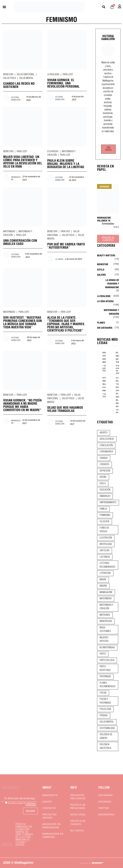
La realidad (53, 75)
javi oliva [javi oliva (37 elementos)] (105, 551)
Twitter (104, 808)
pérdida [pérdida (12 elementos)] (104, 716)
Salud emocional (26, 75)
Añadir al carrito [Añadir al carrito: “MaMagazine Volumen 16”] (108, 239)
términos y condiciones (31, 804)
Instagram (106, 795)
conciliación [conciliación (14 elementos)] (106, 445)
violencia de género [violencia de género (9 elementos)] (106, 736)
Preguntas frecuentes (78, 797)
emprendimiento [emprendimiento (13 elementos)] (108, 503)
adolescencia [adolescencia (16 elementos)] (107, 439)
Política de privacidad (78, 806)
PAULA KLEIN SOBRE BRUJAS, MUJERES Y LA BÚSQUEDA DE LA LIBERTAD (66, 163)
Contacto (49, 808)
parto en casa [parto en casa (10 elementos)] (107, 660)
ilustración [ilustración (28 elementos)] (106, 538)
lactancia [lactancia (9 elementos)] (105, 557)
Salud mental (26, 78)
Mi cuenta (77, 830)
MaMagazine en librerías (53, 835)
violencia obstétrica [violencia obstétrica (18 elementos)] (105, 746)
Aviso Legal (78, 814)
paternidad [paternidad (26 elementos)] (105, 677)
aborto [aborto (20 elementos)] (104, 433)
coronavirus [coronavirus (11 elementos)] (106, 452)
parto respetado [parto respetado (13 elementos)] (105, 668)
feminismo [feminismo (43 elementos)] (105, 515)
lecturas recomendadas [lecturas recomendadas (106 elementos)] (107, 565)
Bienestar (8, 75)
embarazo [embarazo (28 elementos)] (105, 496)
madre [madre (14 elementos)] (103, 580)
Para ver (65, 232)
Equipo (47, 802)
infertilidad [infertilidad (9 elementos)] (106, 544)
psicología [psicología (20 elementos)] (105, 709)
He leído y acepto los (21, 804)
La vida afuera (105, 301)
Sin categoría (105, 328)
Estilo (101, 269)
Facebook (105, 802)
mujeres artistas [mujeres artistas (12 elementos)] (104, 640)
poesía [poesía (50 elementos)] (103, 693)
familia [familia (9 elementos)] (103, 509)
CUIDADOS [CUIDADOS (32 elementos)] (104, 464)
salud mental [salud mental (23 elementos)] (107, 722)
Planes (101, 322)
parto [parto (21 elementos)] (103, 654)
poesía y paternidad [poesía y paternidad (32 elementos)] (105, 701)
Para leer (68, 75)
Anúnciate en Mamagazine (52, 826)
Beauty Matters (106, 255)
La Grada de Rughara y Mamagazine (112, 283)
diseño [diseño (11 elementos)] (103, 477)
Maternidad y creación (111, 312)
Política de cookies (78, 822)
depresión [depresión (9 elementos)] (105, 471)
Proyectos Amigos (50, 816)
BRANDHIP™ (98, 863)
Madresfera (106, 814)
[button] (4, 7)
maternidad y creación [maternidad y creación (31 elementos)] (106, 607)
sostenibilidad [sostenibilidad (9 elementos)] (107, 728)
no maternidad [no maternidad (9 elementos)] (107, 648)
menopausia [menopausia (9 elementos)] (106, 621)
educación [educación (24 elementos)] (105, 490)
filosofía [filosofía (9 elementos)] (105, 522)
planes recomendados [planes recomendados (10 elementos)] (108, 685)
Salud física (10, 78)
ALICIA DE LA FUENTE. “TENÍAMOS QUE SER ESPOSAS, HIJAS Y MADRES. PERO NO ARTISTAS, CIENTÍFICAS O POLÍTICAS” (66, 324)
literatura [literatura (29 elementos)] (105, 573)
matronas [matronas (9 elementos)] (105, 615)
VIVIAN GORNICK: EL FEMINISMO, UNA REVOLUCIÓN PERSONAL (63, 83)
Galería (101, 274)
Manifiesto (50, 795)
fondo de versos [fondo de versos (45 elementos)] (104, 530)
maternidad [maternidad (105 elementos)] (106, 599)
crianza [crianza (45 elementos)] (104, 458)
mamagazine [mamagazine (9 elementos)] (106, 592)
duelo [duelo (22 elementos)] (103, 484)
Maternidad (9, 232)
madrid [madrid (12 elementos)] (103, 586)
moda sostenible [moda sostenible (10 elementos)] (105, 630)
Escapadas (53, 152)
